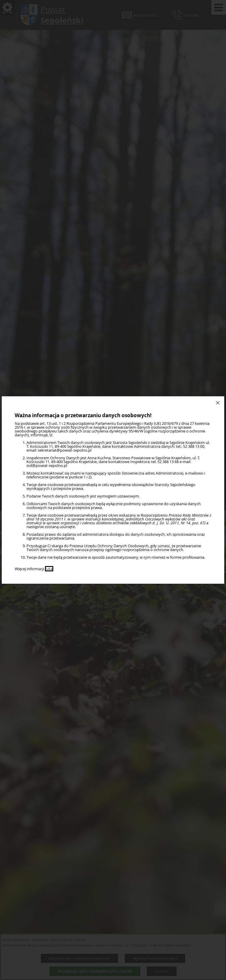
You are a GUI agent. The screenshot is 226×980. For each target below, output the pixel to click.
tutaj (49, 569)
